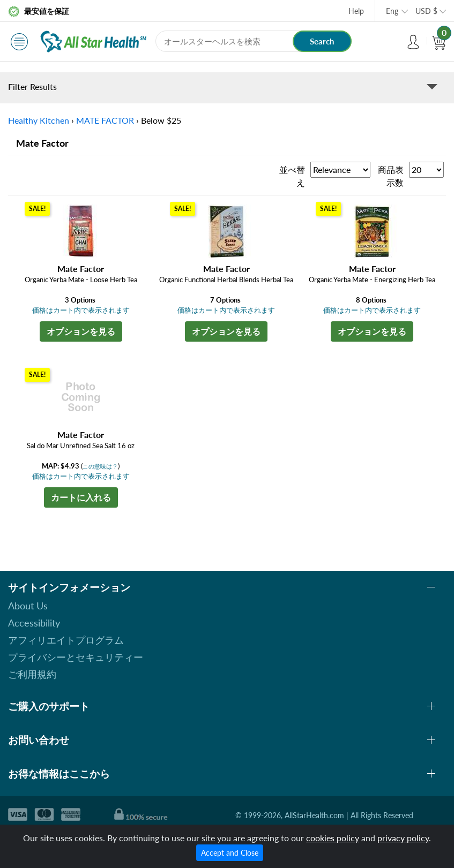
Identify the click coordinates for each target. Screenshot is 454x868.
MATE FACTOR (105, 120)
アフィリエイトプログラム (66, 640)
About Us (28, 606)
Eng (392, 11)
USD (426, 11)
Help (356, 11)
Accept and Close (230, 853)
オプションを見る (81, 331)
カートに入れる (81, 497)
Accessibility (34, 623)
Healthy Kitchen (39, 120)
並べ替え (292, 176)
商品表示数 (391, 176)
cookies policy (333, 838)
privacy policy (403, 838)
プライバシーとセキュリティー (76, 657)
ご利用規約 (32, 674)
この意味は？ (100, 466)
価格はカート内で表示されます (81, 310)
